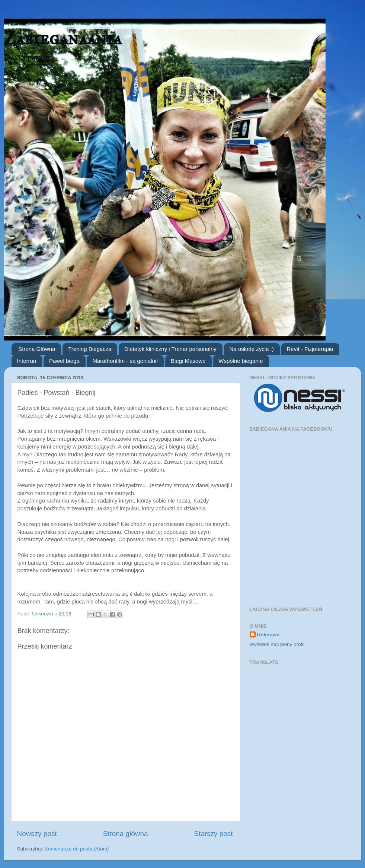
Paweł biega (64, 361)
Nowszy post (37, 834)
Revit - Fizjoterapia (310, 349)
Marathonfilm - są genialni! (125, 361)
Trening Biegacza (90, 349)
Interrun (27, 361)
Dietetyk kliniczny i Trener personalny (170, 349)
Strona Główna (37, 349)
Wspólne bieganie (241, 361)
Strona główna (126, 834)
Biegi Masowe (188, 361)
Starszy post (214, 834)
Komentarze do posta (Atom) (77, 849)
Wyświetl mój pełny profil (277, 644)
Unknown (268, 635)
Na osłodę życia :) (252, 349)
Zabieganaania (63, 38)
